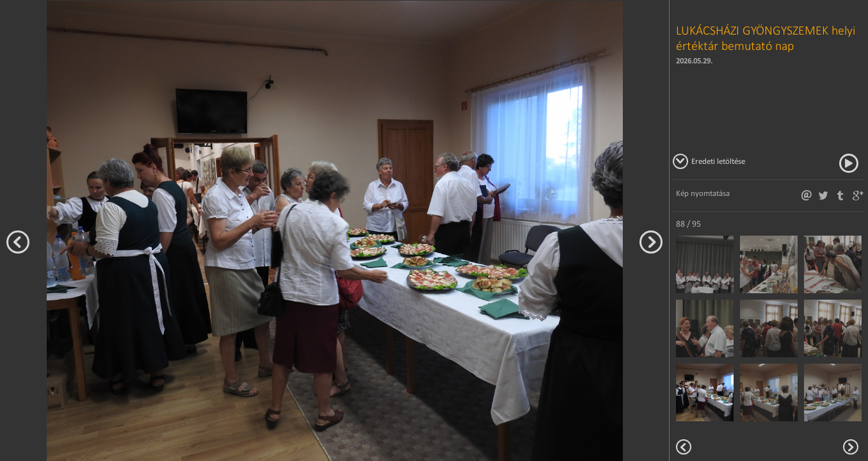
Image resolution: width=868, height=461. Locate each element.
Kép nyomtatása (703, 193)
